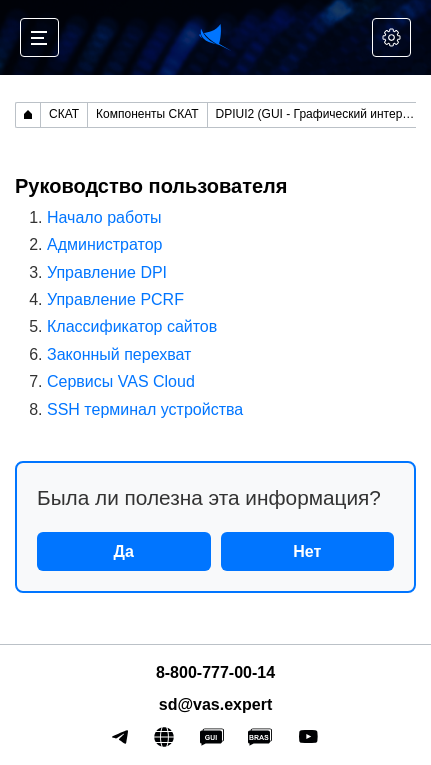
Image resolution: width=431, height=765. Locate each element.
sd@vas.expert (215, 704)
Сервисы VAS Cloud (121, 381)
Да (124, 551)
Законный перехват (119, 354)
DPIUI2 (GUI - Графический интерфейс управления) (320, 114)
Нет (307, 551)
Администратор (104, 244)
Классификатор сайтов (132, 326)
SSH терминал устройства (145, 409)
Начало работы (104, 217)
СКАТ (64, 114)
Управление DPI (107, 272)
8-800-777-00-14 (215, 672)
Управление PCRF (115, 299)
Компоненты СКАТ (147, 114)
